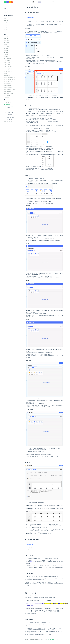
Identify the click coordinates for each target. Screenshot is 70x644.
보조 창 (5, 22)
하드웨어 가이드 (53, 2)
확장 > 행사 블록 (7, 95)
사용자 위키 (61, 2)
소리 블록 (6, 49)
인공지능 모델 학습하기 (9, 121)
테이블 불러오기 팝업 (9, 106)
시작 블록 (6, 37)
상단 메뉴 (6, 18)
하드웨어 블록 (7, 97)
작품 (5, 13)
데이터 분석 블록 (7, 58)
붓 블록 (5, 45)
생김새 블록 (6, 43)
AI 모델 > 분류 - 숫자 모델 (9, 84)
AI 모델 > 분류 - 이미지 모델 (10, 78)
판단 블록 (6, 50)
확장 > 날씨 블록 (7, 91)
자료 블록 (6, 54)
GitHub (66, 2)
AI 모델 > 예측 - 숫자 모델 (9, 85)
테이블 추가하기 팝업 (9, 113)
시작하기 (6, 11)
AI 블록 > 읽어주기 (8, 64)
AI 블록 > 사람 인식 (8, 68)
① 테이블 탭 (8, 108)
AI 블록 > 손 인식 (7, 74)
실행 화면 (6, 20)
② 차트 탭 (7, 109)
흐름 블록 (6, 39)
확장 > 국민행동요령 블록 (9, 89)
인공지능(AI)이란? (8, 60)
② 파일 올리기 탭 (9, 116)
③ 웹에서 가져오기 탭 (10, 118)
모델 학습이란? (7, 76)
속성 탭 (5, 30)
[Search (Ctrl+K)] (37, 2)
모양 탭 (5, 26)
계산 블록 (6, 52)
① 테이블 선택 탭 (9, 114)
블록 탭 (5, 24)
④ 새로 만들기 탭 (9, 119)
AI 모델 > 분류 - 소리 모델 (9, 82)
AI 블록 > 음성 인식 (8, 66)
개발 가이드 (46, 2)
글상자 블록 (6, 47)
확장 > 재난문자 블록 (8, 93)
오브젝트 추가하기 (8, 102)
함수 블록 (6, 56)
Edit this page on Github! (53, 639)
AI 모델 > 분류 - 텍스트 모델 (10, 80)
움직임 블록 (6, 41)
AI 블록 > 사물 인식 (8, 72)
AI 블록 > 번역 (7, 62)
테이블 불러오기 (7, 104)
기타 (5, 32)
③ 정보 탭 (7, 111)
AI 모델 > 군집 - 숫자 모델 (9, 87)
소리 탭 (5, 28)
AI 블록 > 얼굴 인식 (8, 70)
